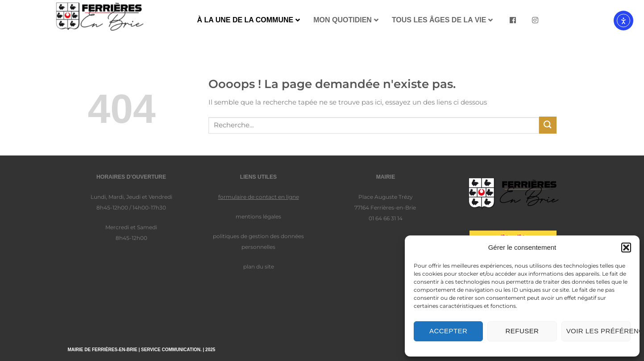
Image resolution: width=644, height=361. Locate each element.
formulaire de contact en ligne (259, 197)
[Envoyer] (548, 125)
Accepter (448, 331)
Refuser (522, 331)
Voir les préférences (598, 331)
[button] (626, 248)
